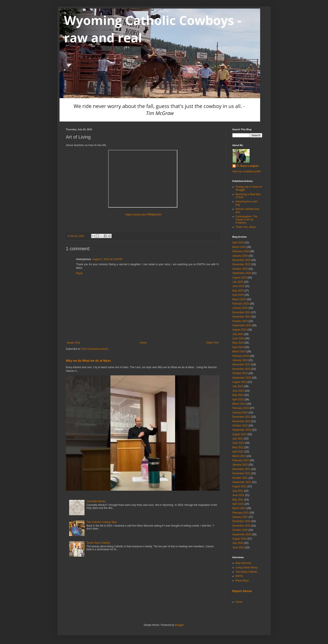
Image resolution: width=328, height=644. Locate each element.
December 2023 (241, 364)
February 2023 (241, 408)
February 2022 (241, 460)
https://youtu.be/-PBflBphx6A (143, 214)
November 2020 (241, 526)
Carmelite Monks (96, 501)
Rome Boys (242, 581)
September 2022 (242, 430)
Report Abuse (242, 591)
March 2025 (239, 299)
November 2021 (241, 473)
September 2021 (242, 482)
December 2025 (241, 260)
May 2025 (238, 291)
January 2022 (240, 465)
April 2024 (238, 347)
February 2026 (241, 251)
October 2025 (240, 269)
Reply (79, 273)
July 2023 (238, 386)
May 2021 (238, 500)
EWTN (239, 576)
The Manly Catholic (247, 572)
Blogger (179, 625)
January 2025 (240, 308)
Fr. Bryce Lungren (248, 166)
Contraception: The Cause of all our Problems (246, 220)
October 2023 (240, 373)
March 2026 (239, 247)
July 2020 (238, 543)
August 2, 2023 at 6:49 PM (107, 259)
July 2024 (238, 334)
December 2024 (241, 312)
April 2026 (238, 243)
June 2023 (238, 391)
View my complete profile (247, 171)
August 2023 (240, 382)
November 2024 (241, 317)
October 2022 (240, 426)
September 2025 (242, 273)
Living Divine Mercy (247, 568)
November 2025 (241, 264)
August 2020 (240, 539)
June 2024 (238, 338)
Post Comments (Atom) (95, 349)
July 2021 (238, 491)
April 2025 (238, 295)
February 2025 (241, 304)
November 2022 (241, 421)
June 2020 (238, 547)
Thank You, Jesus (246, 227)
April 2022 (238, 452)
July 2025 (238, 282)
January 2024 (240, 360)
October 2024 (240, 321)
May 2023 (238, 395)
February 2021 (241, 513)
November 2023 (241, 369)
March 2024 (239, 351)
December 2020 (241, 521)
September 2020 (242, 534)
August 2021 (240, 486)
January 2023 (240, 413)
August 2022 (240, 434)
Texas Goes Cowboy (98, 543)
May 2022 (238, 447)
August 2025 (240, 278)
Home (143, 343)
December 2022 (241, 417)
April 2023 (238, 400)
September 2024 (242, 325)
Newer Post (74, 343)
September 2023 (242, 378)
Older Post (212, 343)
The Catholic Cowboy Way (101, 522)
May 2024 (238, 343)
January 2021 (240, 517)
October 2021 (240, 478)
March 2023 (239, 404)
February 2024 (241, 356)
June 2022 (238, 443)
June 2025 (238, 286)
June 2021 (238, 495)
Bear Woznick (243, 563)
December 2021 (241, 469)
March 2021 (239, 508)
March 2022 (239, 456)
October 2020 (240, 530)
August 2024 (240, 330)
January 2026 (240, 256)
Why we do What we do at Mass (88, 361)
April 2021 (238, 504)
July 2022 (238, 439)
